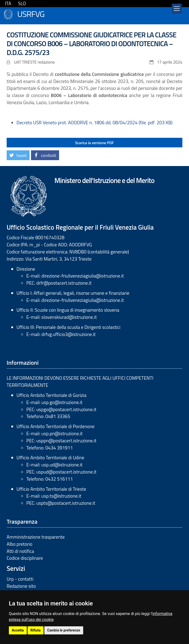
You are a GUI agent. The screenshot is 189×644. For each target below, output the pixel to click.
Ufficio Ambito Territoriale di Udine (50, 457)
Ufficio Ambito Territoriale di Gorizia (51, 395)
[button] (18, 155)
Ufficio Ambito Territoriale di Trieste (51, 489)
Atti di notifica (20, 551)
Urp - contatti (20, 579)
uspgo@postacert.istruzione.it (66, 409)
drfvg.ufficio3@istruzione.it (68, 334)
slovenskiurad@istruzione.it (69, 317)
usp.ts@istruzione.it (61, 496)
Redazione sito (21, 586)
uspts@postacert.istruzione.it (66, 503)
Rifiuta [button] (36, 630)
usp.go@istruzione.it (62, 402)
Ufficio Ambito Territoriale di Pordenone (55, 426)
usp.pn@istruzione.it (62, 433)
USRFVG (31, 13)
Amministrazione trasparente (36, 537)
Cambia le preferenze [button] (64, 630)
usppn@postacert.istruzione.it (66, 441)
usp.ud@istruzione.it (62, 465)
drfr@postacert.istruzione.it (64, 283)
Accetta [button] (18, 630)
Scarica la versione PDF (94, 143)
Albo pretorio (19, 544)
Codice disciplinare (25, 558)
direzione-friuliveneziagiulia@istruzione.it (83, 276)
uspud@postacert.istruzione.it (66, 472)
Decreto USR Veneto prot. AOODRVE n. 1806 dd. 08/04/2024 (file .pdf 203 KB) (94, 122)
